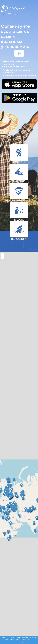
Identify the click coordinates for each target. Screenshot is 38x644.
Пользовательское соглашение (12, 610)
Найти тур (19, 347)
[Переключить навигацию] (9, 14)
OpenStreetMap (26, 306)
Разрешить (24, 642)
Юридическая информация (11, 613)
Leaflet (18, 306)
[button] (19, 77)
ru (15, 14)
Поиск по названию (8, 337)
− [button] (3, 257)
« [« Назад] (3, 561)
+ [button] (3, 254)
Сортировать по (7, 327)
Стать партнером (7, 616)
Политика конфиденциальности (13, 618)
